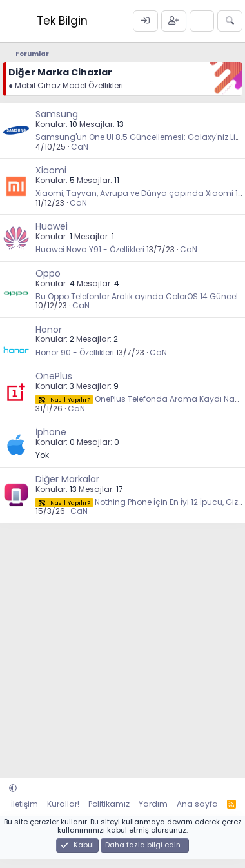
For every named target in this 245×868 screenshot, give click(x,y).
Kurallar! (63, 804)
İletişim (24, 804)
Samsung (57, 114)
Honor (49, 330)
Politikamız (109, 804)
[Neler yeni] (202, 21)
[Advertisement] (121, 644)
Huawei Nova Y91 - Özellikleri (90, 249)
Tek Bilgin (62, 21)
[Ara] (230, 21)
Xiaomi (51, 170)
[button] (13, 788)
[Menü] (15, 21)
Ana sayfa (197, 804)
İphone (51, 432)
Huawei (52, 226)
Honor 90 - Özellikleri (75, 352)
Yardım (153, 804)
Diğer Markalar (67, 479)
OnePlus (54, 376)
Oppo (48, 273)
